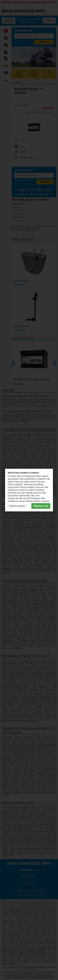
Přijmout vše (41, 506)
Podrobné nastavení (17, 506)
